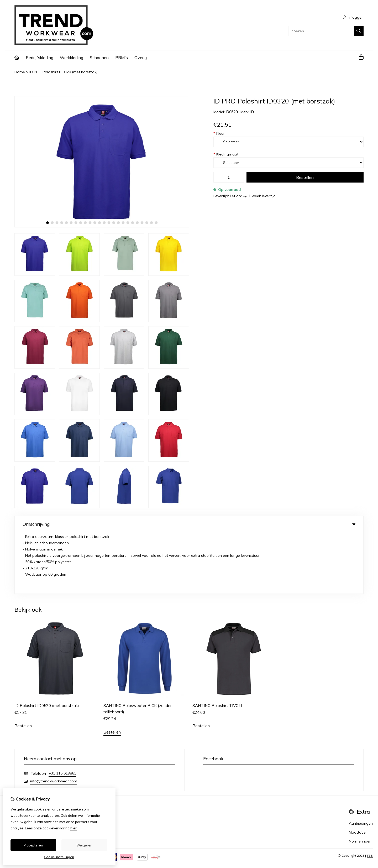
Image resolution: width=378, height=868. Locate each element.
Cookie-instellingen (59, 857)
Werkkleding (72, 58)
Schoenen (99, 58)
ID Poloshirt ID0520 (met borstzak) (47, 644)
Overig (141, 58)
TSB (370, 794)
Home (20, 72)
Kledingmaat (226, 154)
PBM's (122, 58)
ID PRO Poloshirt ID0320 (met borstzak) (63, 72)
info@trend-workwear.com (54, 720)
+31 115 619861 (62, 712)
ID (252, 112)
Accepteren (33, 845)
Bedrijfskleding (40, 58)
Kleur (219, 133)
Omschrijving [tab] (189, 524)
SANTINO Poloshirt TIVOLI (217, 644)
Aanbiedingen (361, 762)
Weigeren (84, 845)
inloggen (353, 17)
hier (73, 828)
